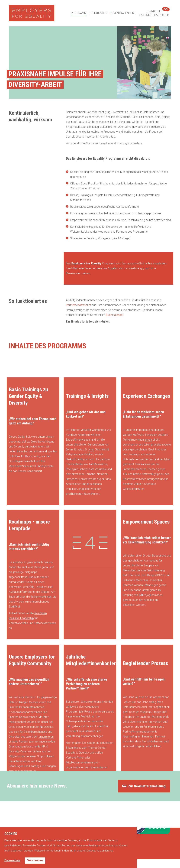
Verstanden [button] (35, 860)
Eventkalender (115, 315)
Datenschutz (12, 860)
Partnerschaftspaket (78, 305)
